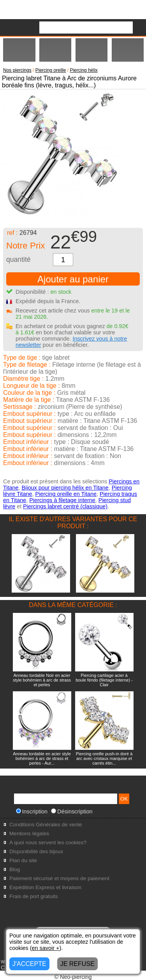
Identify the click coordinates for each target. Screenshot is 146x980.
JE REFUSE (77, 964)
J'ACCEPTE (29, 964)
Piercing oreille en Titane (66, 494)
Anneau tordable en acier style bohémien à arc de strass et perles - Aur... (42, 758)
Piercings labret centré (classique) (65, 506)
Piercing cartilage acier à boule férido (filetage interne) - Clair (104, 680)
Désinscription (72, 811)
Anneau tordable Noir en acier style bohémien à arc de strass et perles (42, 680)
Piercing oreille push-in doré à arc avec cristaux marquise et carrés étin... (104, 758)
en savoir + (46, 948)
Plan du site (23, 860)
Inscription (32, 811)
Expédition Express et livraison (45, 887)
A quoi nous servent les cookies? (48, 842)
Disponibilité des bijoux (36, 851)
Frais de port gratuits (34, 896)
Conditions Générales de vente (46, 825)
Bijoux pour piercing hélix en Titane (65, 488)
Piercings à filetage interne (62, 500)
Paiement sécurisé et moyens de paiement (59, 878)
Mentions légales (29, 834)
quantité (18, 259)
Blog (15, 869)
